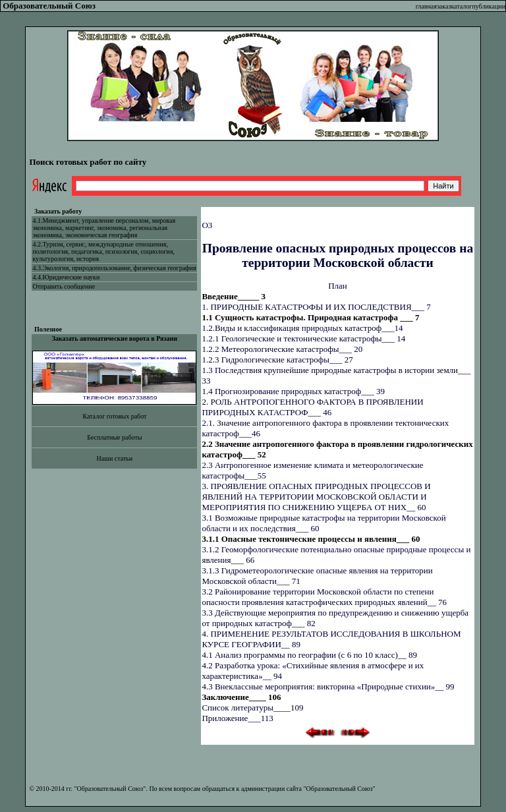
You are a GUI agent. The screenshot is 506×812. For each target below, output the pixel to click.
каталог (461, 6)
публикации (489, 6)
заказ (444, 6)
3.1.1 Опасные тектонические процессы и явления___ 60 (311, 539)
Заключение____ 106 (241, 697)
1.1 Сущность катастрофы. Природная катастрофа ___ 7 (310, 317)
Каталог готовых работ (114, 416)
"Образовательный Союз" (110, 789)
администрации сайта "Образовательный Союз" (308, 789)
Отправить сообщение (64, 286)
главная (426, 6)
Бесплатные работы (114, 437)
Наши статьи (115, 458)
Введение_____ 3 (234, 296)
